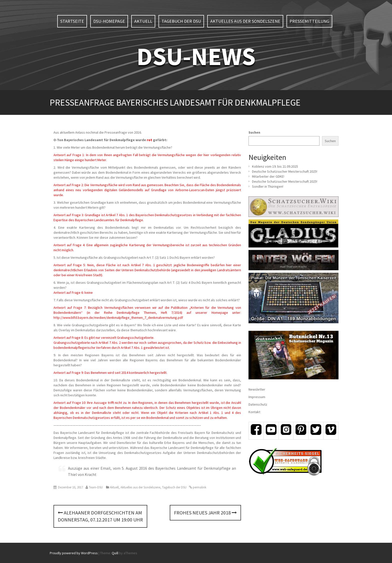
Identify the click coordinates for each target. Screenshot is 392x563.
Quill (115, 553)
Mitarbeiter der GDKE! (268, 176)
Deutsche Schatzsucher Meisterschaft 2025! (285, 171)
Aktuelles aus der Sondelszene (245, 21)
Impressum (257, 397)
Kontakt (254, 412)
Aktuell (143, 21)
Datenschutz (258, 404)
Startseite (72, 21)
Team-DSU (96, 487)
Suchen (254, 132)
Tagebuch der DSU (181, 21)
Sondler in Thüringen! (268, 186)
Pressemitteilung (309, 21)
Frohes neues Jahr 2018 (205, 513)
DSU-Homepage (109, 21)
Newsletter (257, 389)
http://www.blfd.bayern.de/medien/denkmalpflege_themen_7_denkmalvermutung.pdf (118, 318)
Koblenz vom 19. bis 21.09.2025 (275, 166)
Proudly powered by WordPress (74, 553)
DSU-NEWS (196, 56)
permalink (199, 487)
